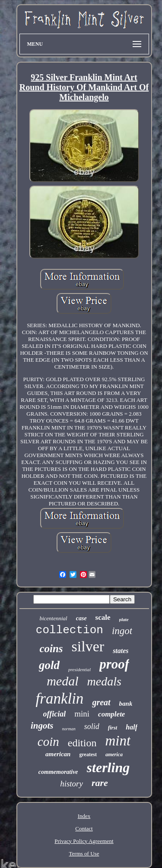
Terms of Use (84, 854)
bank (126, 704)
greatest (88, 754)
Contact (84, 829)
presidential (79, 669)
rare (100, 783)
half (132, 727)
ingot (122, 631)
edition (82, 743)
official (55, 714)
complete (111, 714)
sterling (108, 767)
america (114, 754)
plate (124, 619)
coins (51, 649)
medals (104, 681)
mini (82, 714)
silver (88, 646)
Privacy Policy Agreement (84, 841)
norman (69, 729)
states (121, 651)
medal (62, 681)
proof (114, 664)
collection (70, 630)
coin (48, 742)
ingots (42, 726)
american (58, 754)
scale (103, 617)
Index (84, 816)
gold (49, 665)
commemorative (58, 772)
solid (92, 726)
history (71, 784)
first (113, 728)
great (101, 702)
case (81, 618)
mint (118, 741)
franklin (60, 699)
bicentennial (53, 618)
